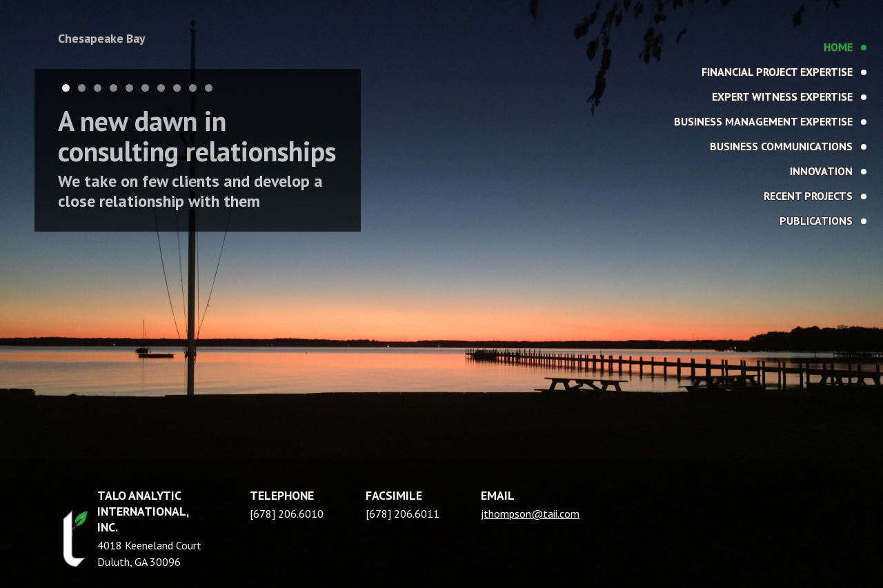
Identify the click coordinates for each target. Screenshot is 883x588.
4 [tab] (113, 88)
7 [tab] (161, 88)
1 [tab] (66, 88)
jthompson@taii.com (530, 514)
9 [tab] (193, 88)
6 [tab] (145, 88)
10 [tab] (209, 88)
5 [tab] (129, 88)
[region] (441, 294)
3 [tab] (98, 88)
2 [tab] (82, 88)
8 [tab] (177, 88)
